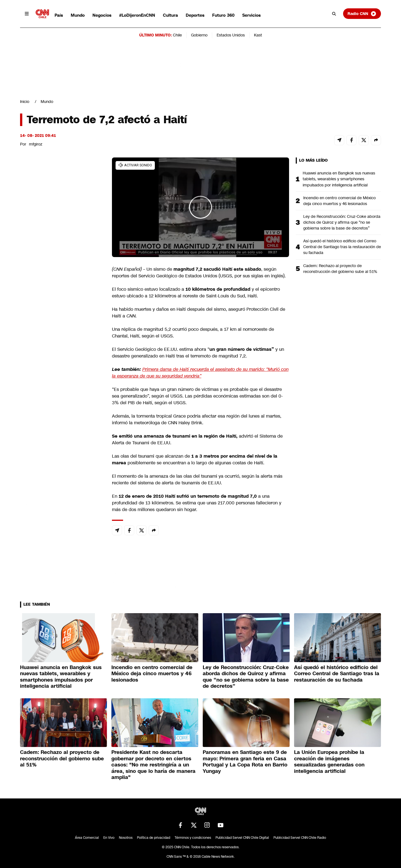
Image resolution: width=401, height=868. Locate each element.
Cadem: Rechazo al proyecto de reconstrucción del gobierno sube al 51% (340, 269)
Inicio (25, 102)
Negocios (102, 15)
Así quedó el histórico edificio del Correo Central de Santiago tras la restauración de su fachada (342, 247)
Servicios (251, 15)
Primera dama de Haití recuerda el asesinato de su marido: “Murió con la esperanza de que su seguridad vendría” (200, 373)
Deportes (195, 15)
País (59, 15)
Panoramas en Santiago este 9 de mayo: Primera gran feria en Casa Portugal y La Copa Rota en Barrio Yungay (245, 762)
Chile (177, 35)
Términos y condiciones (193, 838)
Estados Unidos (231, 35)
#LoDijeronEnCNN (137, 15)
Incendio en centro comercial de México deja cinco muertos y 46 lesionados (339, 201)
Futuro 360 (223, 15)
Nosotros (126, 838)
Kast (258, 35)
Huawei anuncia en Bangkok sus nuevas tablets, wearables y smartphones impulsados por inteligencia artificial (339, 179)
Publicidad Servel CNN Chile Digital (242, 838)
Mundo (78, 15)
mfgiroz (36, 144)
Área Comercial (87, 838)
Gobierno (199, 35)
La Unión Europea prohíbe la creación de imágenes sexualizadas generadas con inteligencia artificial (329, 762)
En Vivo (109, 838)
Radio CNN (362, 14)
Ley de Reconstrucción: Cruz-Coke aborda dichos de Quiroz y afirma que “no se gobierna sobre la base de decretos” (342, 222)
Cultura (170, 15)
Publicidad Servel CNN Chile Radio (300, 838)
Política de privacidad (154, 838)
